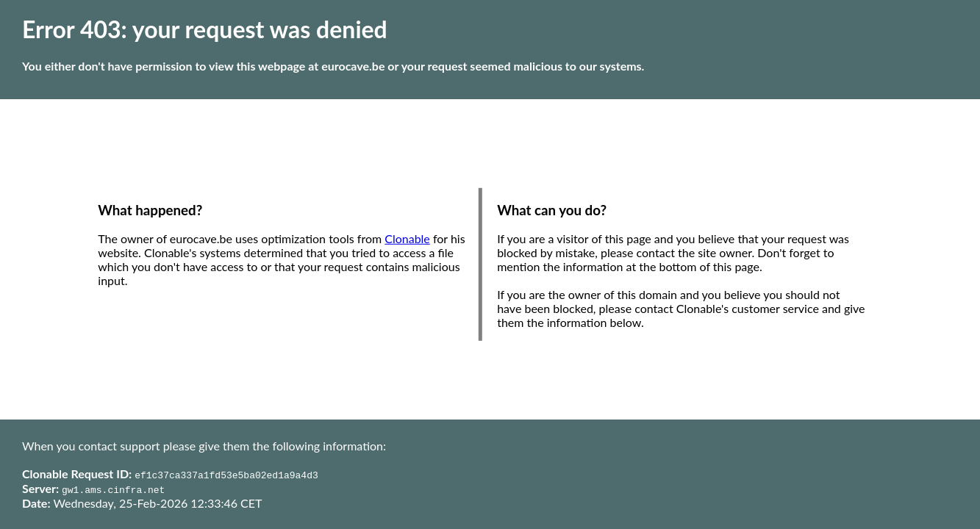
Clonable (407, 238)
